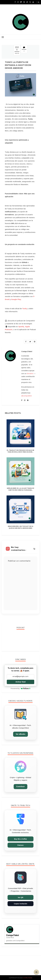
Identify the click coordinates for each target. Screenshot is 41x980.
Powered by (21, 688)
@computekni (27, 396)
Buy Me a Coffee (20, 839)
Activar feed (21, 682)
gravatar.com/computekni (15, 941)
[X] (30, 342)
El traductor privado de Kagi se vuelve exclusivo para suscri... (20, 451)
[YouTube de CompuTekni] (33, 2)
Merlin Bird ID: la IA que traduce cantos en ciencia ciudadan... (20, 489)
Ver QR (20, 897)
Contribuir (20, 787)
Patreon (21, 845)
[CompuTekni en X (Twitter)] (27, 2)
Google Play (16, 299)
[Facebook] (26, 342)
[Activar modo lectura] (36, 972)
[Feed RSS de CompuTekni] (30, 2)
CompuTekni (27, 978)
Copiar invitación (21, 904)
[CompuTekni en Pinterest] (24, 2)
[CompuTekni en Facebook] (15, 2)
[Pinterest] (35, 342)
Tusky (25, 309)
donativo (30, 373)
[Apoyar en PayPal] (21, 2)
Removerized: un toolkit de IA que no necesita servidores (20, 527)
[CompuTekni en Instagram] (18, 2)
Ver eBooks (20, 734)
